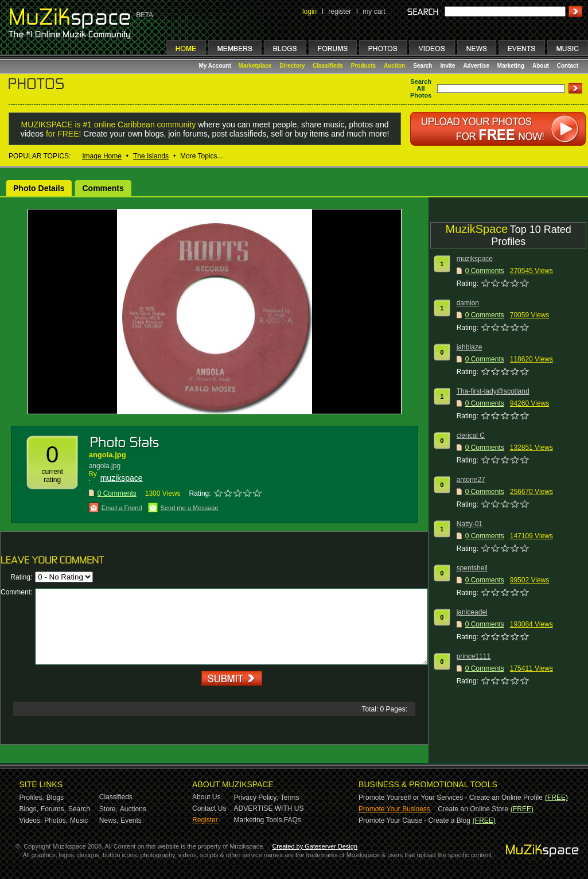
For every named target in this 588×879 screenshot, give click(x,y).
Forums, (53, 809)
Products (363, 66)
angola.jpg (108, 455)
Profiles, (32, 798)
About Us (206, 797)
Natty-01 (470, 524)
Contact (568, 66)
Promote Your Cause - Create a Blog (414, 820)
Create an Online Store (473, 809)
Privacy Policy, (256, 798)
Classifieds (328, 66)
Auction (394, 66)
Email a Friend (122, 508)
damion (468, 303)
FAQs (293, 820)
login (309, 11)
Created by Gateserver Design (315, 846)
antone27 (471, 480)
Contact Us (209, 808)
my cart (374, 11)
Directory (292, 66)
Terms (290, 798)
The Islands (151, 156)
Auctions (133, 809)
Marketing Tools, (259, 820)
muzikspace (122, 478)
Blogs (55, 798)
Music (79, 820)
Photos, (56, 820)
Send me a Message (190, 508)
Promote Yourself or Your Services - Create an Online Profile (451, 798)
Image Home (102, 156)
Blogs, (29, 809)
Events (131, 820)
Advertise (476, 66)
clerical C (471, 435)
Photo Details (39, 188)
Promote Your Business (394, 809)
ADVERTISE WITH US (269, 808)
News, (109, 820)
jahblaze (470, 347)
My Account (216, 66)
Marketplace (255, 66)
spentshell (472, 568)
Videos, (31, 820)
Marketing (511, 66)
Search (422, 66)
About (541, 66)
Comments (103, 188)
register (340, 11)
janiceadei (472, 612)
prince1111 (474, 656)
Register (205, 820)
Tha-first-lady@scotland (493, 391)
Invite (447, 66)
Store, (108, 809)
